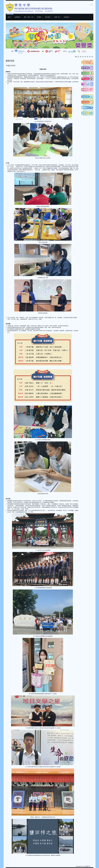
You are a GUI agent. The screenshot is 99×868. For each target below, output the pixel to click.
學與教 (39, 17)
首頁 (9, 17)
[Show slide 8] (92, 57)
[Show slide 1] (76, 57)
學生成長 (48, 17)
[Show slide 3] (81, 57)
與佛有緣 (66, 17)
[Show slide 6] (88, 57)
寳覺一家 (57, 17)
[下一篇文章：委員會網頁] (76, 859)
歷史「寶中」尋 (28, 17)
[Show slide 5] (85, 57)
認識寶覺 (17, 17)
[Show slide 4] (83, 57)
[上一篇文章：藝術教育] (10, 859)
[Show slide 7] (90, 57)
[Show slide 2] (78, 57)
